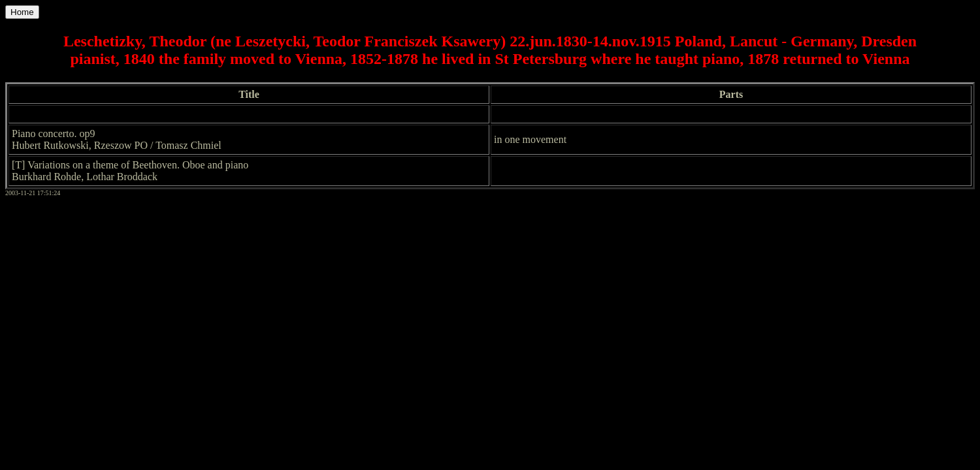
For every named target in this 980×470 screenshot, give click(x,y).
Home (22, 12)
